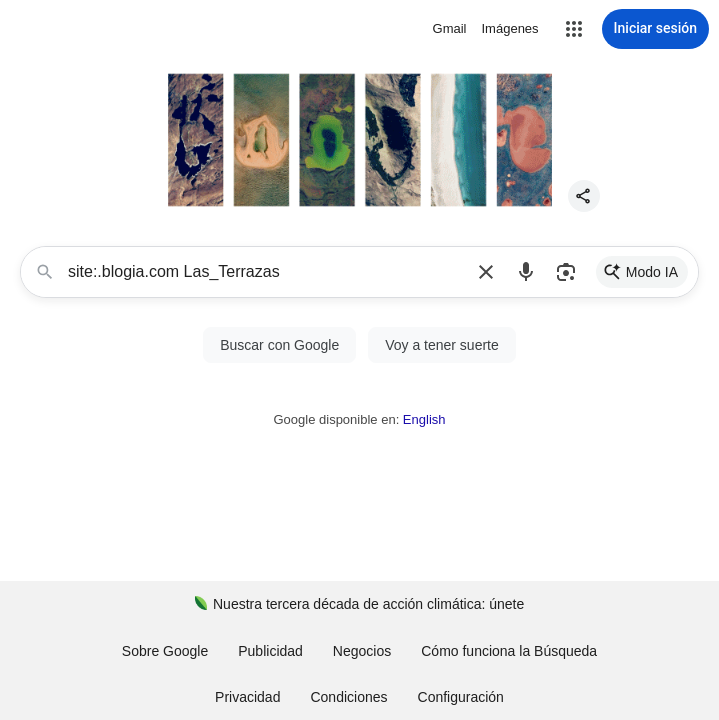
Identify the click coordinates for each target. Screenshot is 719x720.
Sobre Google (165, 651)
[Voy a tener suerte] (442, 345)
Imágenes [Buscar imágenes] (510, 28)
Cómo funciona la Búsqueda (509, 651)
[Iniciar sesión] (655, 29)
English (424, 419)
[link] (642, 272)
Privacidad (247, 697)
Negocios (362, 651)
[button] (574, 29)
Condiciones (348, 697)
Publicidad (270, 651)
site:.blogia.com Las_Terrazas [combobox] (267, 272)
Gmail (450, 28)
